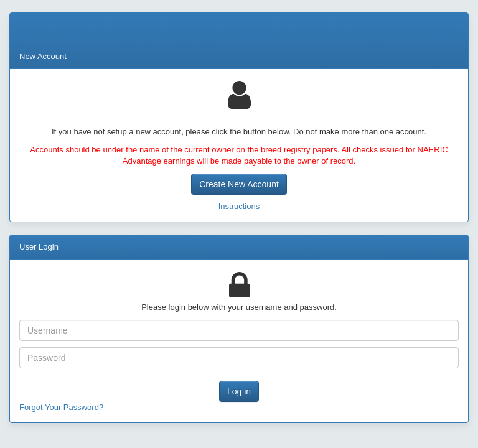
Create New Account (239, 184)
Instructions (239, 206)
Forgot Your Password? (61, 407)
